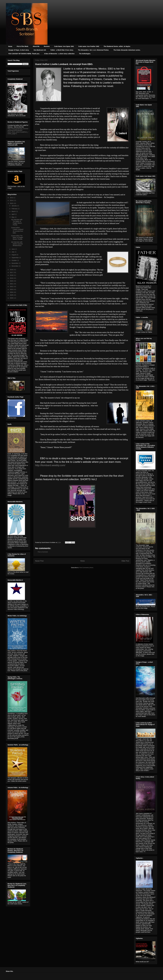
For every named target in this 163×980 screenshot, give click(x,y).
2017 (12, 272)
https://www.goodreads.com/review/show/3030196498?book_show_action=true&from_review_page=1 (18, 131)
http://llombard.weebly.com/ (50, 465)
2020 (12, 281)
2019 (12, 278)
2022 (12, 287)
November (15, 263)
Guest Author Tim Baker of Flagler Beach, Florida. (17, 237)
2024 (12, 292)
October (14, 260)
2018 (12, 275)
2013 (12, 198)
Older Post (125, 561)
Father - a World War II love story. (62, 50)
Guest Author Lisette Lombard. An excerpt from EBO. (17, 230)
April (13, 214)
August (14, 255)
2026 (12, 298)
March (14, 211)
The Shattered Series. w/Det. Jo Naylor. (117, 46)
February (15, 209)
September (15, 258)
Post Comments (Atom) (86, 568)
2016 (12, 270)
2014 (12, 200)
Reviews (47, 46)
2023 (12, 289)
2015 (12, 203)
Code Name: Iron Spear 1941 (64, 46)
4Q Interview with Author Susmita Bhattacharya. (17, 244)
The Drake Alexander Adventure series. (127, 50)
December (15, 266)
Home (10, 46)
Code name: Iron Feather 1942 (89, 46)
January (14, 206)
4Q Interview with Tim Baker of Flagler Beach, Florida (17, 222)
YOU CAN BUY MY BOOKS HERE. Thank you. (24, 54)
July (13, 252)
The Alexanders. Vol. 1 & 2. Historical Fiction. (93, 50)
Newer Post (39, 561)
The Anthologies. (85, 54)
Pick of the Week (23, 46)
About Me (36, 46)
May (13, 217)
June (13, 249)
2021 (12, 284)
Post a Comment (43, 552)
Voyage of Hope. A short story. (19, 50)
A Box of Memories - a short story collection (59, 54)
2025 (12, 295)
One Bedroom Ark (40, 50)
